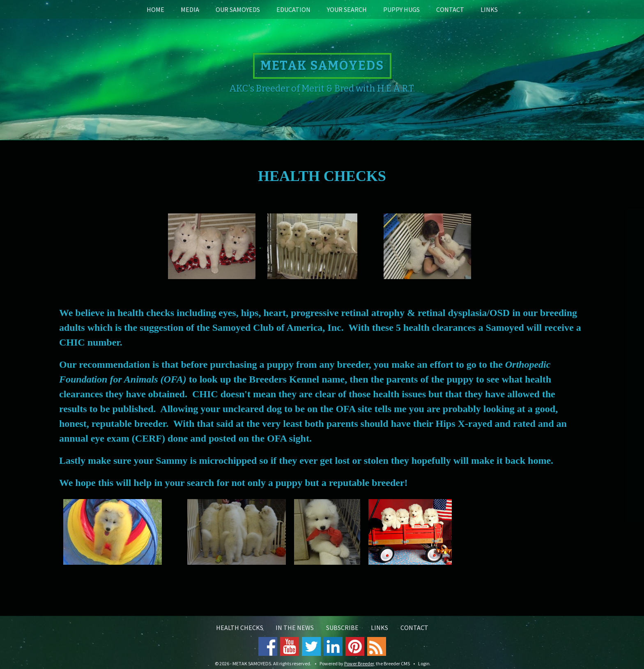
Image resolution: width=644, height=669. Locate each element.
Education (293, 9)
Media (190, 9)
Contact (450, 9)
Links (489, 9)
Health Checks (240, 628)
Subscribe (342, 628)
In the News (295, 628)
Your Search (347, 9)
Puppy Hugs (401, 9)
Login (424, 663)
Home (155, 9)
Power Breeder (359, 663)
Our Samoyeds (238, 9)
